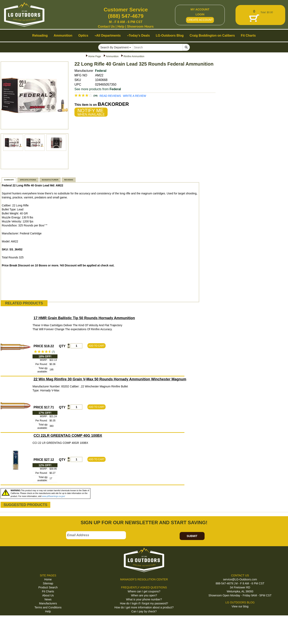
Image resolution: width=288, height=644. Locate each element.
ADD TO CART (96, 346)
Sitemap (48, 583)
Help (121, 26)
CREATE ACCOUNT (200, 20)
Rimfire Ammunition (134, 56)
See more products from (98, 89)
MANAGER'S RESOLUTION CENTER (144, 579)
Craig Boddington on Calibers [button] (212, 35)
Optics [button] (83, 35)
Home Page (95, 56)
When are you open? (144, 595)
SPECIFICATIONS (28, 180)
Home (48, 579)
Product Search (48, 587)
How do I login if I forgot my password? (144, 603)
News (48, 599)
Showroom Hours (140, 26)
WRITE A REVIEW (135, 96)
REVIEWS (69, 180)
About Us (48, 595)
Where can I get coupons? (144, 591)
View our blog (240, 606)
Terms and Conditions (48, 607)
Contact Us (106, 26)
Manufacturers (48, 603)
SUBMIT (192, 536)
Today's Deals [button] (139, 35)
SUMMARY (9, 180)
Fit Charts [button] (248, 35)
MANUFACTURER (50, 180)
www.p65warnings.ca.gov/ (53, 496)
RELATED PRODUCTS (24, 303)
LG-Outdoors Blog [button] (170, 35)
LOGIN (200, 14)
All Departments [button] (108, 35)
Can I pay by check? (144, 611)
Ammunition (112, 56)
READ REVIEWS (110, 96)
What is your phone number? (144, 599)
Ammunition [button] (63, 35)
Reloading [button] (40, 35)
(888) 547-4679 (126, 16)
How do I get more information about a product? (144, 607)
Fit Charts (48, 591)
